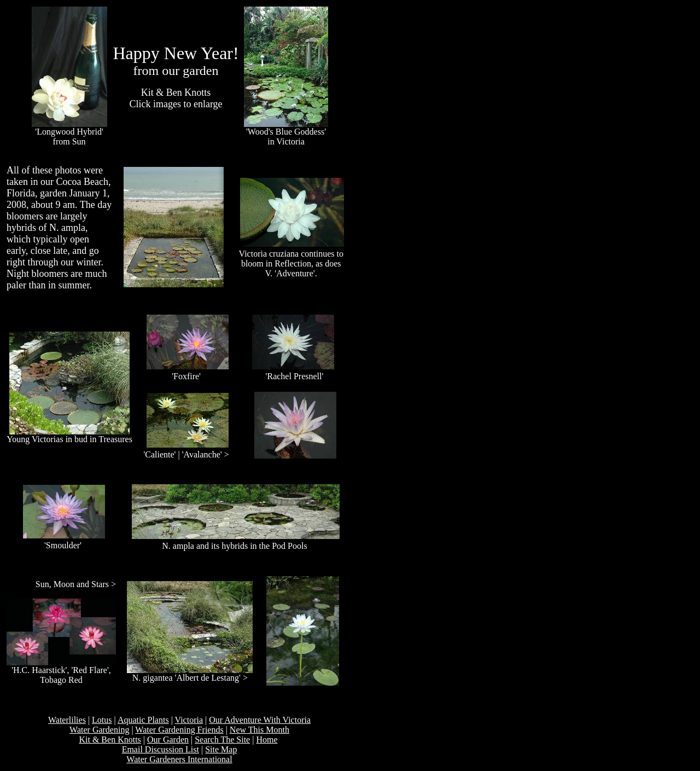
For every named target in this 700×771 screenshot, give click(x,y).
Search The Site (222, 740)
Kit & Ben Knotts (110, 740)
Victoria (189, 720)
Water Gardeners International (179, 759)
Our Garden (168, 740)
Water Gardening (99, 730)
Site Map (221, 749)
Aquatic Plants (143, 720)
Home (267, 740)
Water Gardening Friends (179, 730)
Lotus (102, 720)
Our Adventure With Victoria (260, 720)
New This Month (259, 730)
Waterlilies (67, 720)
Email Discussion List (161, 749)
